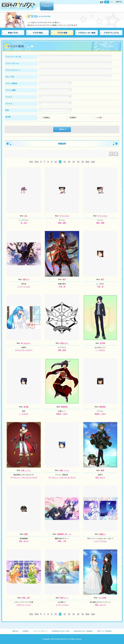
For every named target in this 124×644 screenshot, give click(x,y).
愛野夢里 (64, 407)
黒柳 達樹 (62, 223)
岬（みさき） (26, 343)
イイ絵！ (100, 118)
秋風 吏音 (26, 598)
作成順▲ (47, 118)
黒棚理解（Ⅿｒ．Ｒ (64, 534)
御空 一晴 (62, 541)
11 (60, 162)
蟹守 (64, 279)
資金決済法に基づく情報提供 (83, 631)
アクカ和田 (102, 598)
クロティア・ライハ (24, 605)
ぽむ (26, 216)
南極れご (102, 534)
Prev (37, 162)
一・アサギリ (100, 350)
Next (88, 162)
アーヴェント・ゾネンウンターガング (24, 478)
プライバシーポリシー (40, 631)
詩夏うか (26, 279)
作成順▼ (73, 118)
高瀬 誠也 (62, 350)
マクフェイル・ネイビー (24, 350)
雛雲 (102, 470)
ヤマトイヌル (64, 216)
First (31, 162)
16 (83, 162)
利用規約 (26, 631)
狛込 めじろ (100, 478)
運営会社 (15, 631)
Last (93, 162)
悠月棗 (102, 343)
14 (74, 162)
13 (69, 162)
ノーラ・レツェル (24, 287)
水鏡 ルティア (100, 605)
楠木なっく (64, 598)
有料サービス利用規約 (104, 631)
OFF (112, 2)
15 (78, 162)
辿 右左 (24, 223)
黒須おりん (64, 343)
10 (56, 162)
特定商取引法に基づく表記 (61, 631)
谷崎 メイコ (26, 470)
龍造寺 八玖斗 (62, 414)
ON (107, 2)
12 (65, 162)
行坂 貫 (62, 287)
